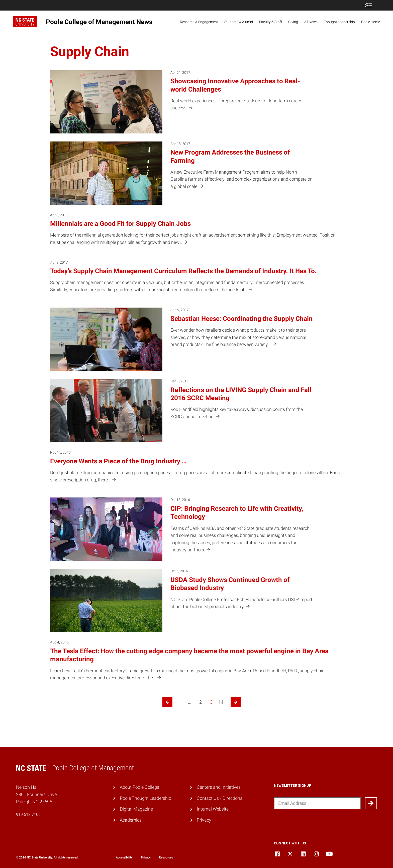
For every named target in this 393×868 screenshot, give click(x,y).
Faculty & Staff (271, 22)
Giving (293, 22)
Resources (166, 857)
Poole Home (371, 22)
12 (199, 702)
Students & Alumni (239, 22)
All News (311, 22)
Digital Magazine (136, 809)
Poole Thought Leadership (145, 798)
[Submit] (371, 803)
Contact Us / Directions (220, 798)
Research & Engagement (199, 22)
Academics (131, 820)
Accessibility (124, 857)
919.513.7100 (28, 814)
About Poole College (139, 787)
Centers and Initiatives (219, 787)
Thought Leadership (339, 22)
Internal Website (213, 809)
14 (221, 702)
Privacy (204, 820)
